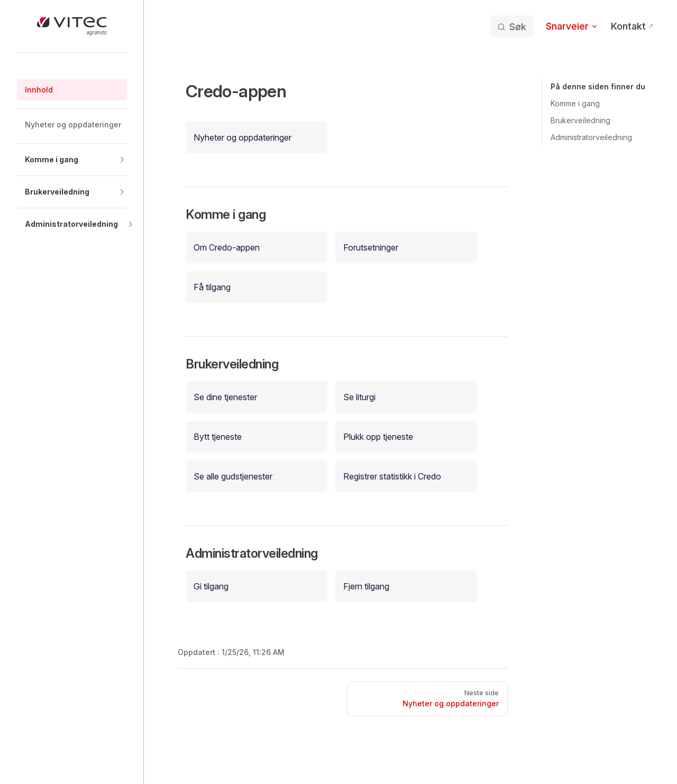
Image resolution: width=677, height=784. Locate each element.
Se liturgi (359, 397)
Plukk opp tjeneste (378, 437)
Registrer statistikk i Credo (392, 476)
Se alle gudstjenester (233, 476)
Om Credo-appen (227, 247)
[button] (72, 160)
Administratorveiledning (591, 137)
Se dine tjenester (225, 397)
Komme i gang (575, 103)
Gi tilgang (211, 586)
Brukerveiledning (580, 120)
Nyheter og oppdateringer (243, 137)
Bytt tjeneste (218, 437)
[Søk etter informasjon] (511, 26)
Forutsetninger (371, 247)
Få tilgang (212, 287)
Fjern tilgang (366, 586)
